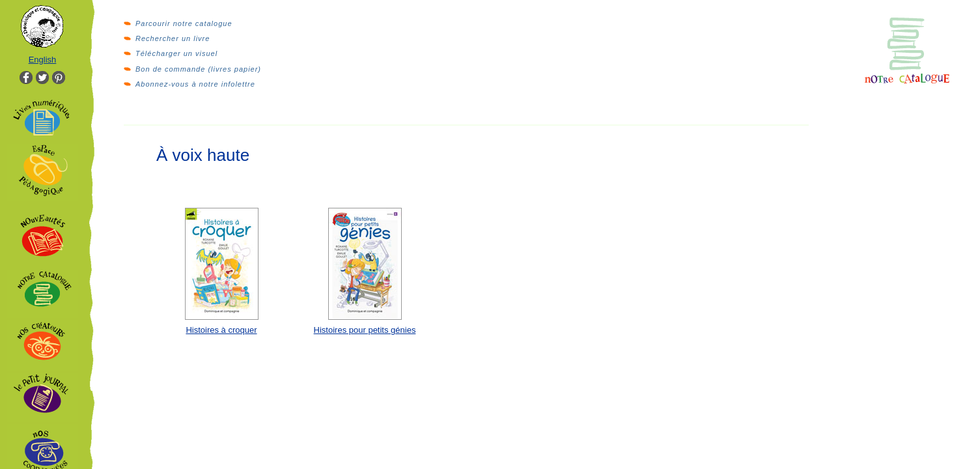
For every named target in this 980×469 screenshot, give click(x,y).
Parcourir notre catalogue (184, 23)
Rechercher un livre (173, 38)
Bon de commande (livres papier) (198, 69)
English (43, 60)
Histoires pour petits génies (365, 330)
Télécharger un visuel (176, 53)
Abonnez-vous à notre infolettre (195, 84)
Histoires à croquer (221, 330)
